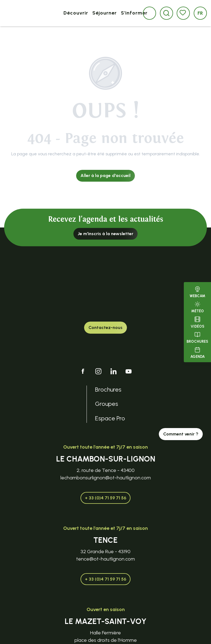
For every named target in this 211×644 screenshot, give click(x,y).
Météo (198, 306)
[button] (166, 13)
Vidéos (198, 322)
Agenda (198, 352)
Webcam (197, 291)
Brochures (197, 337)
